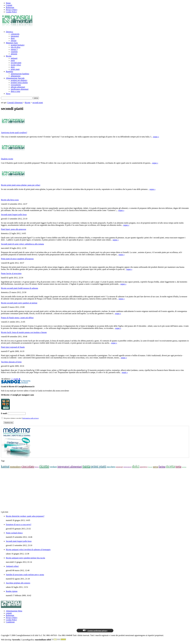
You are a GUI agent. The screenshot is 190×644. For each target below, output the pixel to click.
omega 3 (14, 49)
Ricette (9, 56)
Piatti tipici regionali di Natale (13, 347)
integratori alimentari (70, 466)
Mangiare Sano (12, 43)
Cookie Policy (11, 12)
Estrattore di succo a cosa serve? (19, 524)
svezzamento (16, 85)
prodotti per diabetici (19, 80)
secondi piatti (16, 63)
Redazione (10, 7)
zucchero (111, 467)
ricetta (170, 466)
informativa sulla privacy (31, 418)
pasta (13, 60)
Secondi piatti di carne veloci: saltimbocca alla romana (22, 244)
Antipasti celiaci (12, 566)
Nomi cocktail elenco (14, 533)
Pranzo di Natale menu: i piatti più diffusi (17, 318)
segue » (156, 137)
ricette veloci (16, 65)
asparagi (119, 467)
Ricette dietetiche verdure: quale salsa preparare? (25, 516)
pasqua (184, 467)
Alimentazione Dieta (14, 611)
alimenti (14, 54)
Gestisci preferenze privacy (95, 630)
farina (162, 466)
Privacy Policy (12, 10)
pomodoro (15, 467)
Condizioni (10, 622)
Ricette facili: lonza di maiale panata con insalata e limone (24, 332)
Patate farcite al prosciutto (11, 273)
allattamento (16, 76)
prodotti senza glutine (19, 83)
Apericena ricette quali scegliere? (14, 133)
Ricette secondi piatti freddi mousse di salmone (20, 288)
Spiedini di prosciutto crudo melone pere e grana (25, 575)
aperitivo (144, 467)
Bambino (9, 72)
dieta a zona (15, 91)
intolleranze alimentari (20, 89)
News (8, 94)
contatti (9, 613)
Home (8, 3)
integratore (128, 467)
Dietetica (9, 32)
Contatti (9, 5)
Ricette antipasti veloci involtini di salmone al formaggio (28, 550)
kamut (5, 466)
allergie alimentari (18, 87)
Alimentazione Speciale (15, 78)
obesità (14, 41)
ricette (44, 466)
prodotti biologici (18, 45)
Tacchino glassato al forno (11, 362)
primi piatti (15, 69)
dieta (13, 38)
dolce (37, 467)
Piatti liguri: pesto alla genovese (14, 229)
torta (178, 466)
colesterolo (15, 34)
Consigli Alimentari (15, 103)
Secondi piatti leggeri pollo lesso (14, 215)
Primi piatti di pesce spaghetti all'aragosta (17, 259)
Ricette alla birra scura (10, 200)
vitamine (14, 52)
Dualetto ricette (7, 159)
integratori (15, 36)
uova (155, 467)
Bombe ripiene (12, 591)
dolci (13, 67)
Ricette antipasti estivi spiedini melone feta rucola (25, 558)
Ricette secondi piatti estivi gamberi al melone (19, 303)
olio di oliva (15, 47)
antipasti (14, 58)
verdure (53, 467)
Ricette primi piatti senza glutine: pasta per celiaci (21, 185)
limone (150, 467)
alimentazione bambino (20, 74)
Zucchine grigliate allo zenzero (18, 583)
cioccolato (28, 466)
